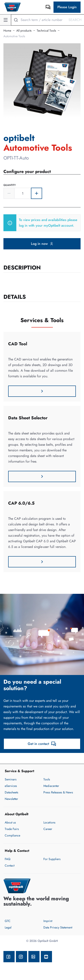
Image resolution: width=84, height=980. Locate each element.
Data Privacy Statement (58, 927)
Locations (49, 822)
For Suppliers (52, 859)
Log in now (42, 244)
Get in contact (42, 744)
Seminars (11, 779)
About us (10, 822)
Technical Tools (46, 31)
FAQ (8, 859)
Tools (47, 779)
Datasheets (11, 792)
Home (7, 31)
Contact (10, 865)
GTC (8, 921)
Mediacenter (51, 786)
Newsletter (11, 799)
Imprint (48, 921)
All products (24, 31)
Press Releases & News (58, 792)
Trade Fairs (12, 829)
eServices (11, 786)
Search (75, 20)
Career (48, 829)
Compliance (12, 835)
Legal (8, 927)
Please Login (67, 7)
